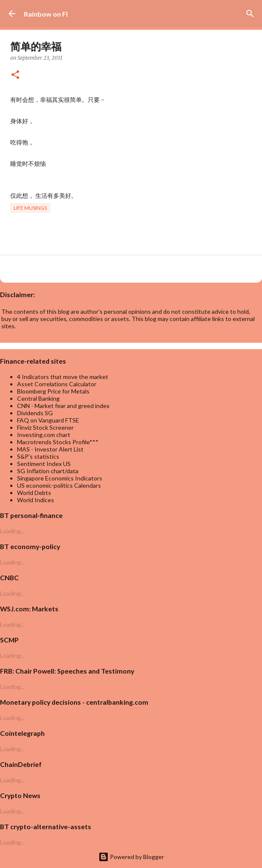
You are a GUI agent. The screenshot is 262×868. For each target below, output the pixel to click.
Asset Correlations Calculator (57, 384)
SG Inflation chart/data (48, 471)
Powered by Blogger (131, 857)
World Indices (36, 500)
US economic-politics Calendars (59, 485)
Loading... (12, 531)
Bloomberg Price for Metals (53, 391)
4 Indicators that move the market (63, 377)
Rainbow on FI (46, 14)
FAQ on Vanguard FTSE (48, 420)
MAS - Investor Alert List (50, 449)
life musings (30, 208)
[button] (15, 75)
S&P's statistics (38, 456)
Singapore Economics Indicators (60, 478)
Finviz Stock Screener (45, 427)
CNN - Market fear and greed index (63, 406)
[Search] (250, 14)
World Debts (34, 493)
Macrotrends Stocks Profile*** (58, 442)
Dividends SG (35, 413)
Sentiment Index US (44, 464)
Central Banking (38, 398)
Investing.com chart (44, 435)
